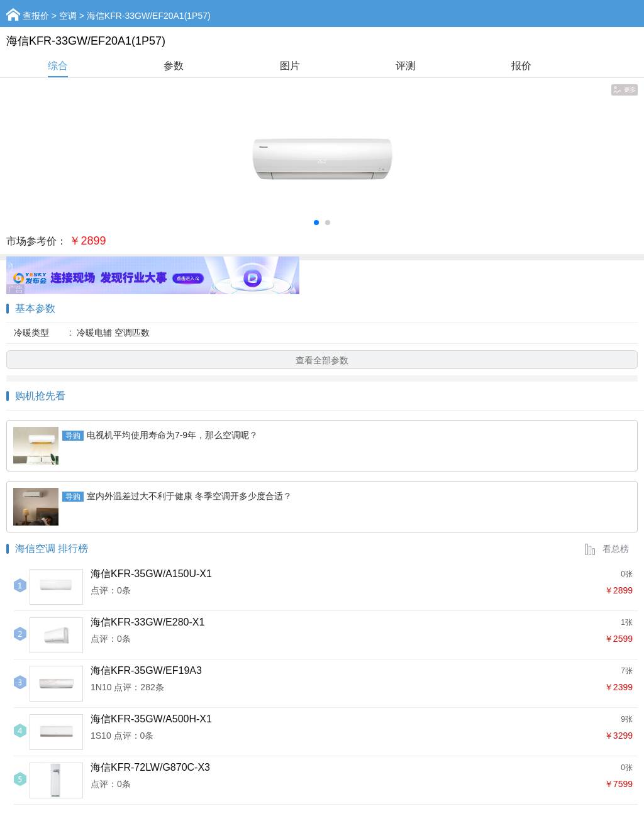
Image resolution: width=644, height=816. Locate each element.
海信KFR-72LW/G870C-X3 (150, 767)
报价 (521, 66)
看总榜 (606, 549)
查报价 (36, 16)
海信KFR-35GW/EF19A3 (146, 670)
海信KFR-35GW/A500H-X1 (151, 719)
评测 (406, 66)
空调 (68, 16)
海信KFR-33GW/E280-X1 (147, 622)
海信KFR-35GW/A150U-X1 (151, 574)
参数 (174, 66)
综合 (58, 66)
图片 (290, 66)
